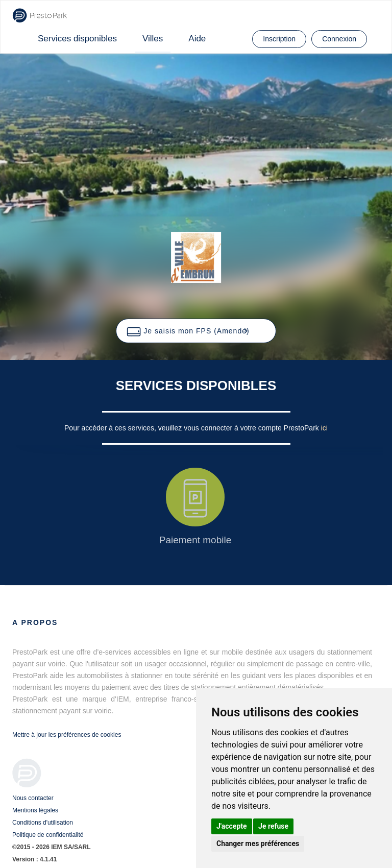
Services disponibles (77, 39)
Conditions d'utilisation (43, 823)
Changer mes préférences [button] (258, 843)
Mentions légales (35, 810)
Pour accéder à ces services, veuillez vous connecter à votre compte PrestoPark (193, 428)
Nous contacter (33, 798)
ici (324, 428)
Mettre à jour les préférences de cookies (67, 735)
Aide (197, 39)
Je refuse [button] (273, 826)
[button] (196, 331)
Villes (153, 39)
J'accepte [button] (232, 826)
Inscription (279, 39)
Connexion (339, 39)
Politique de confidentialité (48, 835)
